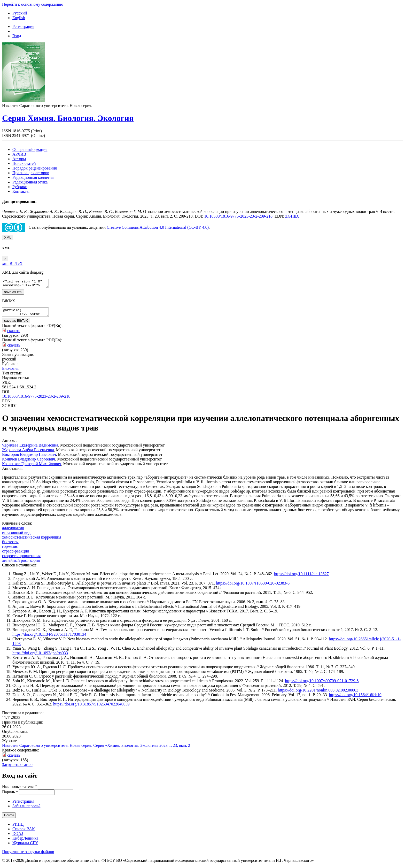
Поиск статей (24, 163)
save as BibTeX (16, 324)
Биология (10, 371)
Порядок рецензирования (35, 168)
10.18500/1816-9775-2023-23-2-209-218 (238, 216)
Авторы (19, 159)
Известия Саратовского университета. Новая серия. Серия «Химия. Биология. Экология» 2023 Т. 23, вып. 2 (96, 748)
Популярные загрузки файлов (28, 855)
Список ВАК (24, 832)
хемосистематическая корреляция (32, 540)
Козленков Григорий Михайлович (32, 467)
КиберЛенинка (25, 841)
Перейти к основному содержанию (33, 4)
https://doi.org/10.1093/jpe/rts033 (40, 656)
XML (8, 237)
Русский (20, 13)
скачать (14, 334)
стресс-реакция (15, 554)
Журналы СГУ (25, 846)
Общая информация (30, 149)
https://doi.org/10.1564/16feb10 (355, 698)
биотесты (10, 545)
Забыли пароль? (26, 809)
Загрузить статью (17, 768)
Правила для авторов (31, 173)
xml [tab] (5, 263)
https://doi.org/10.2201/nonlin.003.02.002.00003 (318, 693)
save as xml (13, 293)
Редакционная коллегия (33, 177)
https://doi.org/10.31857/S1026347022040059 (91, 707)
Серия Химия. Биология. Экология (68, 118)
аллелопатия (13, 531)
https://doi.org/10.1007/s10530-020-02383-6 (253, 586)
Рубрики (20, 187)
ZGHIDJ (292, 216)
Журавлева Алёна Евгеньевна (28, 453)
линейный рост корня (21, 563)
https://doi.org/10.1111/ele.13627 (301, 577)
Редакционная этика (30, 182)
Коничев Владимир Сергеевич (29, 462)
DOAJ (18, 837)
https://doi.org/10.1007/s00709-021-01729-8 (322, 684)
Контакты (21, 191)
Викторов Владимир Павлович (29, 458)
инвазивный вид (16, 536)
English (19, 18)
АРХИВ (19, 154)
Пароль (10, 795)
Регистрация (23, 26)
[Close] (5, 259)
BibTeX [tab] (16, 263)
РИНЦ (18, 827)
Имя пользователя (19, 790)
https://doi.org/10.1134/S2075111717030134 (49, 637)
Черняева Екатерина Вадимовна (30, 448)
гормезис (10, 550)
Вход (17, 36)
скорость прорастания (21, 559)
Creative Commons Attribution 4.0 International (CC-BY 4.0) (158, 227)
